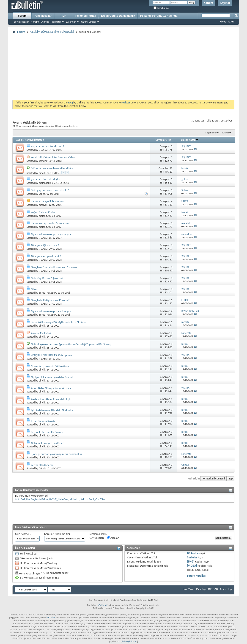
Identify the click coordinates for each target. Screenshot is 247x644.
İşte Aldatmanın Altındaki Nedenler (52, 410)
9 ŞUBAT (43, 150)
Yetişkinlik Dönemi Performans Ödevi (53, 157)
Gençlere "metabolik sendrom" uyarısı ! (55, 267)
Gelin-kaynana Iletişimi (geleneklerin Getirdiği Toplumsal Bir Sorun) (71, 344)
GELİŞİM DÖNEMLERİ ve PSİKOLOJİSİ (52, 32)
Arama (226, 133)
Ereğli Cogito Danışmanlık (118, 16)
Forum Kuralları (196, 576)
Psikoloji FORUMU (207, 589)
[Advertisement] (123, 67)
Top (231, 479)
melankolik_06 (47, 183)
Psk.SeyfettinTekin (37, 499)
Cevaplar (161, 140)
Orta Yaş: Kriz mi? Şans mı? (47, 278)
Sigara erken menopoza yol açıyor (51, 234)
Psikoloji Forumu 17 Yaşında (159, 16)
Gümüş (43, 468)
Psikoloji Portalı (86, 16)
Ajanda (45, 22)
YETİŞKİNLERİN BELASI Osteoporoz (52, 355)
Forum (22, 16)
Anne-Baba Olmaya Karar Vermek (51, 388)
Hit (170, 140)
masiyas (43, 205)
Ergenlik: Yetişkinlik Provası (47, 432)
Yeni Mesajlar (21, 22)
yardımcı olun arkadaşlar (46, 179)
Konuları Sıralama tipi (57, 534)
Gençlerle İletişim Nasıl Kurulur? (50, 300)
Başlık (19, 140)
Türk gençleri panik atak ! (46, 256)
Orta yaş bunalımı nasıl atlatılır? (50, 190)
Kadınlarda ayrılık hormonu (47, 201)
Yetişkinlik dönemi (42, 465)
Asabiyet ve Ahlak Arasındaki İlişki (51, 399)
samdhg (43, 161)
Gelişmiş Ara (227, 22)
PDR (63, 16)
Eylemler (71, 22)
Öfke (34, 289)
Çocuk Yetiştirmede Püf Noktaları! (51, 366)
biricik (42, 173)
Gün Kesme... (23, 534)
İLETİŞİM (51, 618)
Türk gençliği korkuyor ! (45, 245)
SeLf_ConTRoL (97, 499)
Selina (42, 194)
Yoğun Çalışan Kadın (43, 212)
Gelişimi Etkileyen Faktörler (47, 443)
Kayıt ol (225, 3)
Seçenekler (211, 133)
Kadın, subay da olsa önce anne (50, 223)
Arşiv (223, 589)
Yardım (209, 3)
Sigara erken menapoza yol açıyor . (52, 311)
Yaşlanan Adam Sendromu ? (48, 146)
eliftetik (74, 499)
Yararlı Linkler (89, 22)
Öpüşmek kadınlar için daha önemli (52, 377)
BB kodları (193, 553)
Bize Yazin (188, 589)
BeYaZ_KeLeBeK (48, 293)
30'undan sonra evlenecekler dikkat (52, 168)
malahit (43, 216)
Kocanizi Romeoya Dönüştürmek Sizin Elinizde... (60, 322)
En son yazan (190, 140)
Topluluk (56, 22)
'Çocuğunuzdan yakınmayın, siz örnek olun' (57, 454)
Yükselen (97, 538)
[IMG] (191, 561)
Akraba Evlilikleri (41, 333)
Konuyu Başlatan (34, 140)
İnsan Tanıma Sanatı (43, 421)
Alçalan (113, 538)
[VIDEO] (192, 566)
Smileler (192, 557)
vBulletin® (103, 605)
